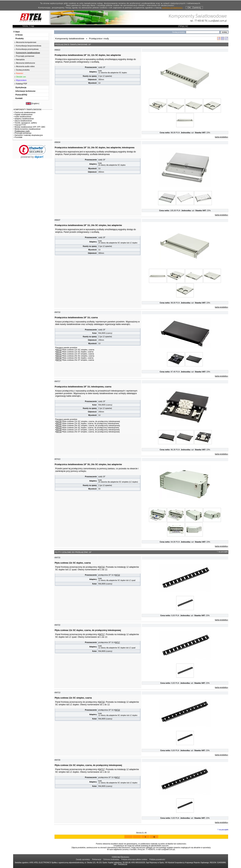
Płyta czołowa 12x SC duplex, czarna (73, 563)
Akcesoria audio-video (25, 66)
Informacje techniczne (26, 91)
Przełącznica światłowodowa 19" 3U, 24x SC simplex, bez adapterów (88, 464)
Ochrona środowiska (111, 859)
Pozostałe (18, 137)
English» (35, 104)
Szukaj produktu (23, 70)
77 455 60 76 (201, 21)
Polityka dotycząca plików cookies (134, 859)
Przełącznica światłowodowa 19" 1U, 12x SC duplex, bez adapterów (88, 55)
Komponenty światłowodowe (28, 53)
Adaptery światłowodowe (24, 119)
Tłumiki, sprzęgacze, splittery (25, 123)
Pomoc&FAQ (21, 95)
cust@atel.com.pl (218, 21)
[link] (32, 152)
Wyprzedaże (21, 80)
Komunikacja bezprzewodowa (29, 46)
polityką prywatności (172, 8)
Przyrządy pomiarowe (25, 56)
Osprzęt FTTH (20, 125)
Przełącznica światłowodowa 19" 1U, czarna (76, 318)
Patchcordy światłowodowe (25, 112)
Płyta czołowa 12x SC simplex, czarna (73, 698)
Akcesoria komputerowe (26, 42)
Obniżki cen (21, 77)
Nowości (20, 73)
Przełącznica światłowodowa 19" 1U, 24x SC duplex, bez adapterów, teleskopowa (95, 148)
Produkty (20, 38)
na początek (223, 552)
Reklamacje (97, 859)
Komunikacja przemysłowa (27, 49)
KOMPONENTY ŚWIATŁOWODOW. (28, 110)
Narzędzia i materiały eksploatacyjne (28, 135)
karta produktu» (221, 137)
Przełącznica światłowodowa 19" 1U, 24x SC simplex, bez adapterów (88, 225)
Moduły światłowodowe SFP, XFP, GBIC (30, 127)
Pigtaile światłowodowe (23, 115)
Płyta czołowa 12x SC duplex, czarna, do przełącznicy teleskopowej (88, 630)
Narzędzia (20, 59)
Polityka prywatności (157, 859)
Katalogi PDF (22, 84)
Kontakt (19, 98)
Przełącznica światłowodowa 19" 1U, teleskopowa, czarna (83, 387)
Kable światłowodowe (23, 117)
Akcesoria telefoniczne (26, 63)
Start (18, 32)
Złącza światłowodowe (23, 121)
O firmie (19, 35)
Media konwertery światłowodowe (27, 129)
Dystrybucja (21, 87)
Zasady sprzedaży (83, 859)
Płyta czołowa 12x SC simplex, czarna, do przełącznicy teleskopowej (88, 765)
